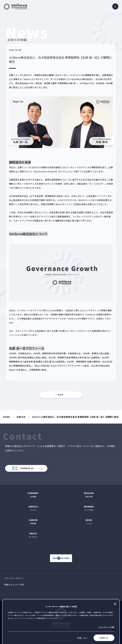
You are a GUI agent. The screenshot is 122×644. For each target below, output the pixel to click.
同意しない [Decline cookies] (82, 638)
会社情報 (33, 495)
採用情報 (33, 522)
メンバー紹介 (89, 508)
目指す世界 (89, 495)
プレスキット (33, 535)
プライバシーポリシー (14, 578)
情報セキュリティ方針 (14, 585)
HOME (6, 417)
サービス (33, 508)
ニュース (89, 522)
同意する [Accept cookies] (104, 638)
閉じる (115, 604)
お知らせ (21, 417)
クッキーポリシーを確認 (106, 627)
